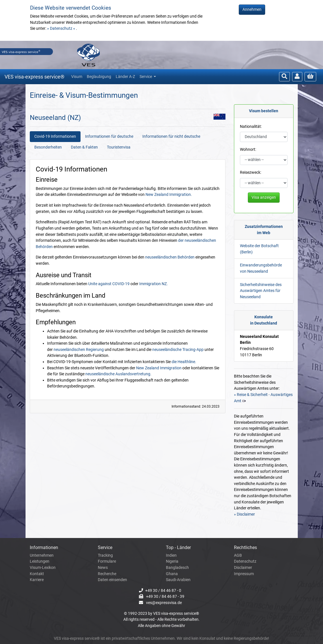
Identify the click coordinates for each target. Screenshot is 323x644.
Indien (171, 555)
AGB (238, 555)
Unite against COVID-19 (109, 284)
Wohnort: (248, 150)
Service (146, 77)
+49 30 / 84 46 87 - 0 (163, 591)
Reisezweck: (251, 172)
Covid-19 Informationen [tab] (55, 136)
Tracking (105, 555)
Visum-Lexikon (43, 568)
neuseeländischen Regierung (79, 350)
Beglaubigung (99, 77)
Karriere (37, 580)
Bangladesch (177, 568)
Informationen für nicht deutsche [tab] (171, 136)
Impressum (244, 574)
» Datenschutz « (62, 28)
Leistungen (40, 561)
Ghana (172, 574)
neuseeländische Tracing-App (178, 350)
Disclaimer (243, 568)
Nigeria (172, 561)
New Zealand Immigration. (169, 195)
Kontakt (37, 574)
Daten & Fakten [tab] (84, 147)
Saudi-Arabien (178, 580)
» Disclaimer (244, 514)
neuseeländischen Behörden (170, 257)
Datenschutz (245, 561)
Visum (77, 77)
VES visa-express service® (34, 77)
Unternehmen (42, 555)
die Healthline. (184, 362)
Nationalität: (251, 127)
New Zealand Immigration (159, 368)
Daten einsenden (112, 580)
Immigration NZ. (154, 284)
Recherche (107, 574)
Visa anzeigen (264, 197)
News (103, 568)
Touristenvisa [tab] (119, 147)
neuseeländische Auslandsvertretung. (118, 374)
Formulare (107, 561)
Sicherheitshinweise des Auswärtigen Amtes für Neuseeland (261, 291)
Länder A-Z (125, 77)
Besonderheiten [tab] (48, 147)
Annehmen (252, 9)
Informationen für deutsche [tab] (109, 136)
